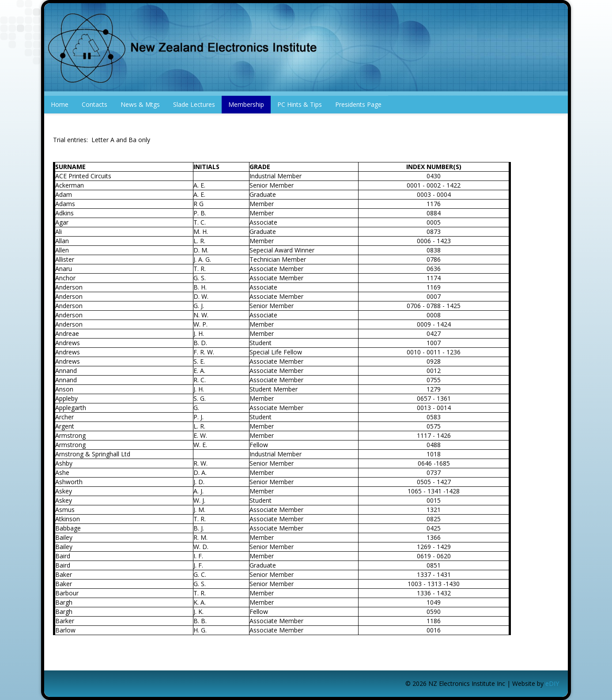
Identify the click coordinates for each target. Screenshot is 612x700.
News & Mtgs (140, 104)
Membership (246, 104)
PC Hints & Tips (300, 104)
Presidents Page (358, 104)
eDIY (552, 683)
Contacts (94, 104)
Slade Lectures (194, 104)
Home (60, 104)
